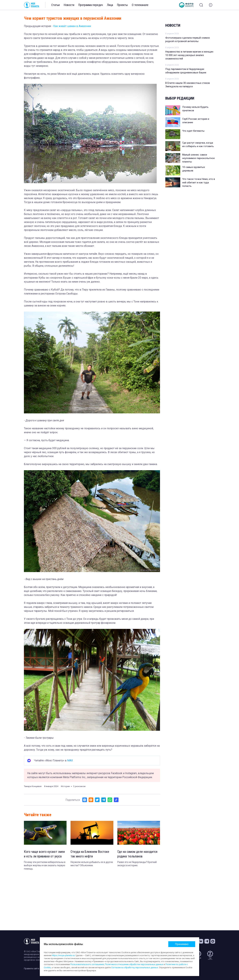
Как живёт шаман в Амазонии (72, 26)
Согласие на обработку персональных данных (135, 967)
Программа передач (91, 5)
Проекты (122, 5)
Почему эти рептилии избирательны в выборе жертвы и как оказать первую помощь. (45, 865)
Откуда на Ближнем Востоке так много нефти (90, 854)
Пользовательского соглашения (87, 964)
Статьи (56, 5)
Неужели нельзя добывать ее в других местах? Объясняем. (92, 864)
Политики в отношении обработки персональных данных (134, 964)
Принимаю (182, 944)
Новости (69, 5)
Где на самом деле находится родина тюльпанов (137, 854)
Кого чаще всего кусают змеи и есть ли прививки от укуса (44, 854)
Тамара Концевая (33, 786)
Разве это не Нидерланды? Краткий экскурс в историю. (137, 864)
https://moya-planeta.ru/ (64, 955)
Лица (110, 5)
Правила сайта (32, 968)
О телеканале (140, 5)
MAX (70, 760)
